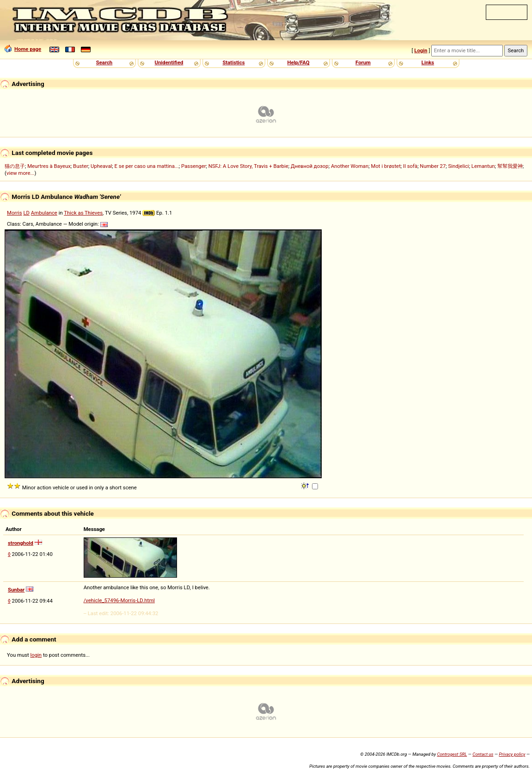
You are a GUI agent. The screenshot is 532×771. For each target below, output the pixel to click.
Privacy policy (512, 754)
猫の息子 (15, 166)
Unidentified (169, 62)
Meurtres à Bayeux (49, 166)
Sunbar (16, 590)
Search (104, 62)
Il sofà (410, 166)
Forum (363, 62)
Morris (15, 213)
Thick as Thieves (83, 213)
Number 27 (433, 166)
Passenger (193, 166)
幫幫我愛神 (510, 166)
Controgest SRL (452, 754)
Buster (81, 166)
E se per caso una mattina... (147, 166)
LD (26, 213)
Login (421, 50)
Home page (23, 49)
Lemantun (483, 166)
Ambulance (44, 213)
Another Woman (350, 166)
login (36, 655)
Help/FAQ (298, 62)
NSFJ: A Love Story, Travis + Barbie (248, 166)
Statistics (233, 62)
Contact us (483, 754)
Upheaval (101, 166)
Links (428, 62)
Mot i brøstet (386, 166)
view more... (21, 173)
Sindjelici (459, 166)
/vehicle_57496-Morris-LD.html (119, 600)
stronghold (21, 543)
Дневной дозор (310, 166)
